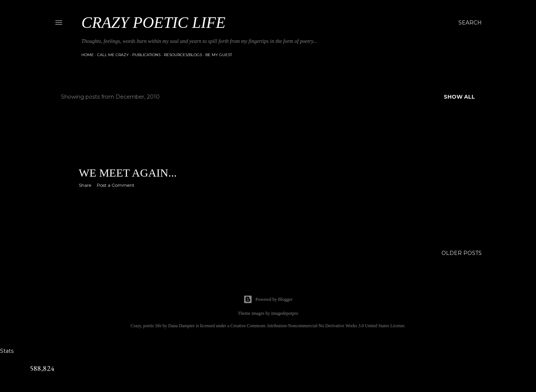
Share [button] (85, 185)
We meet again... (128, 173)
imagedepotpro (285, 313)
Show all (459, 97)
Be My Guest (219, 55)
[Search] (470, 23)
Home (88, 55)
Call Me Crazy (113, 55)
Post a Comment (116, 185)
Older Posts (462, 253)
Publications (146, 55)
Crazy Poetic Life (153, 23)
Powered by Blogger (268, 299)
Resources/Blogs (183, 55)
